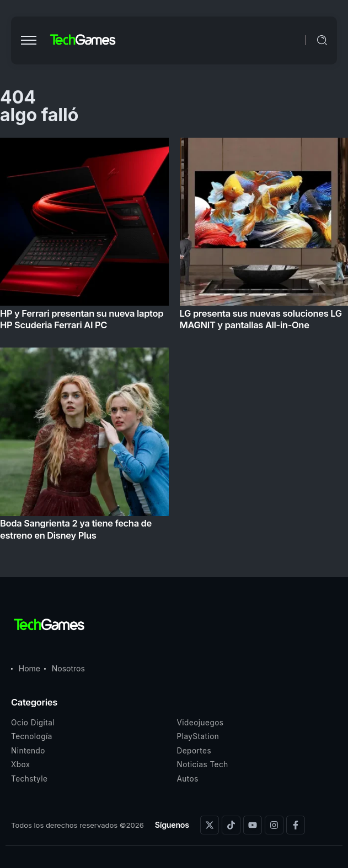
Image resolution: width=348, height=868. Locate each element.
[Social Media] (210, 825)
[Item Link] (174, 342)
